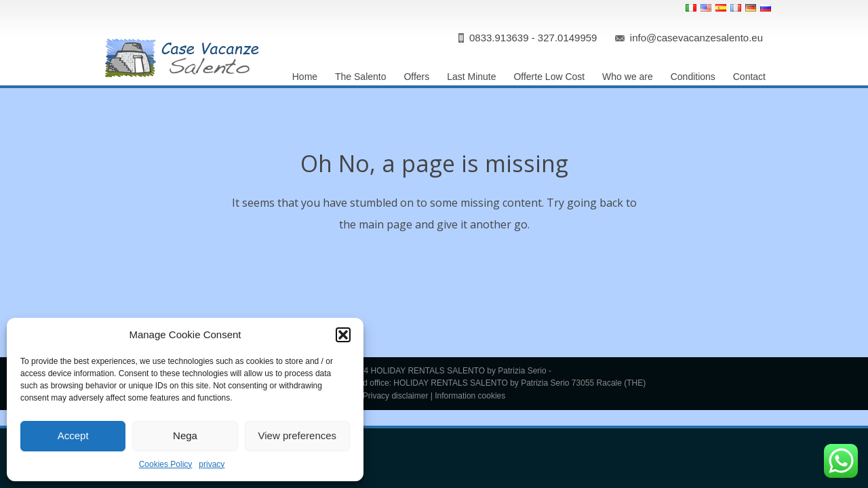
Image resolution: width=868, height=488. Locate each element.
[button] (343, 335)
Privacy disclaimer (396, 396)
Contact (749, 77)
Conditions (693, 77)
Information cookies (470, 396)
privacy (212, 464)
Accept (73, 435)
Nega (185, 435)
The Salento (361, 77)
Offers (416, 77)
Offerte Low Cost (549, 77)
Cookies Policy (166, 464)
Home (305, 77)
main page (386, 224)
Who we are (628, 77)
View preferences (298, 435)
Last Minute (471, 77)
